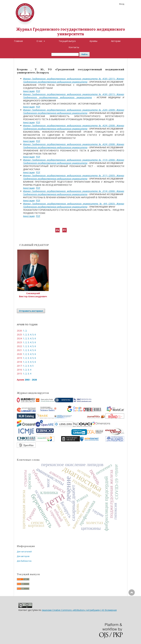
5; (33, 334)
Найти (84, 54)
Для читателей (24, 552)
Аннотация (29, 91)
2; (26, 331)
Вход (122, 4)
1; (24, 331)
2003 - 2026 (31, 380)
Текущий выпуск (67, 41)
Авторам (116, 41)
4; (31, 334)
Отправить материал (31, 311)
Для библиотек (24, 561)
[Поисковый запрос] (65, 54)
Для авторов (23, 556)
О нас (40, 41)
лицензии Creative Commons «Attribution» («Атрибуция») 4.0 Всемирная (79, 610)
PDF (38, 91)
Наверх (132, 605)
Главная (18, 41)
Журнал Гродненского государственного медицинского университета (71, 32)
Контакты (74, 47)
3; (28, 334)
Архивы (93, 41)
